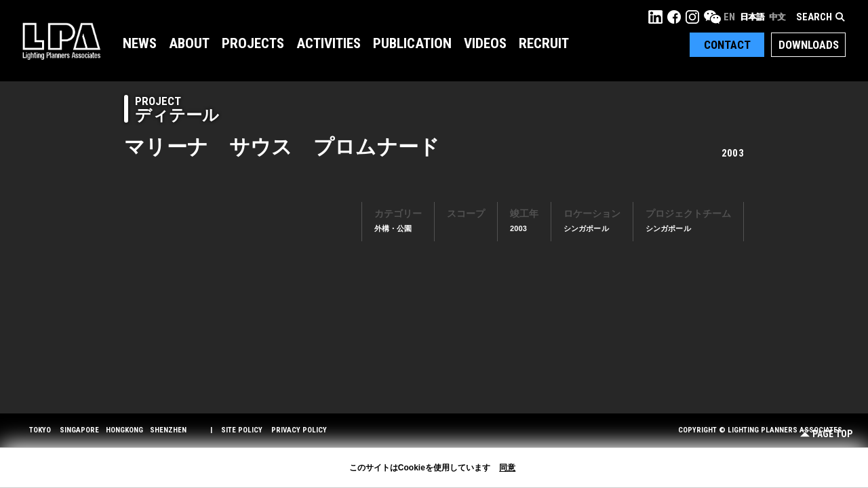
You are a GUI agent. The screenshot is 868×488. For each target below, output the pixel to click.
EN (729, 17)
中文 (777, 17)
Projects (253, 43)
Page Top (826, 434)
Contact (727, 45)
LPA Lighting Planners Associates (61, 41)
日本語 (752, 17)
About (189, 43)
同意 (507, 468)
